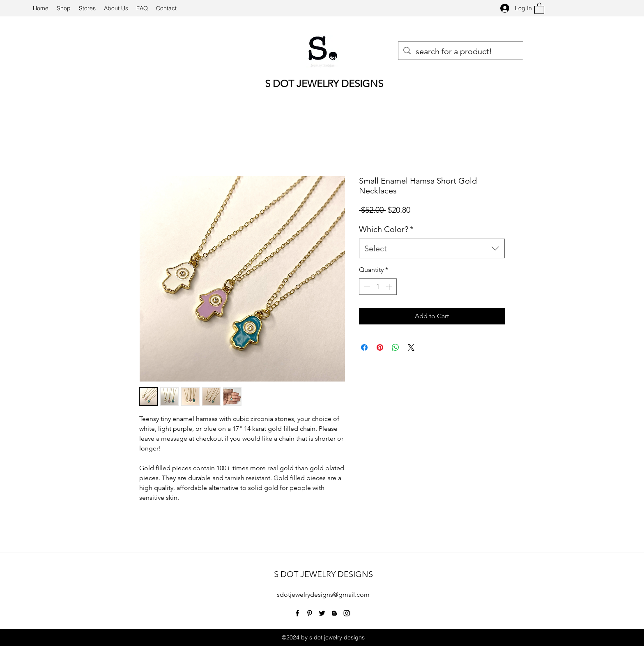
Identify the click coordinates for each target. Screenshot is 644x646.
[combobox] (432, 248)
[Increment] (390, 287)
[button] (539, 8)
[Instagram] (347, 613)
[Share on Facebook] (364, 347)
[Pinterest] (310, 613)
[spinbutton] (378, 287)
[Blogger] (334, 613)
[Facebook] (297, 613)
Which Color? (386, 229)
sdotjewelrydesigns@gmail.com (323, 594)
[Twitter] (322, 613)
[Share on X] (411, 347)
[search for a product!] (461, 51)
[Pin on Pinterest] (380, 347)
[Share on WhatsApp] (396, 347)
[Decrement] (366, 287)
